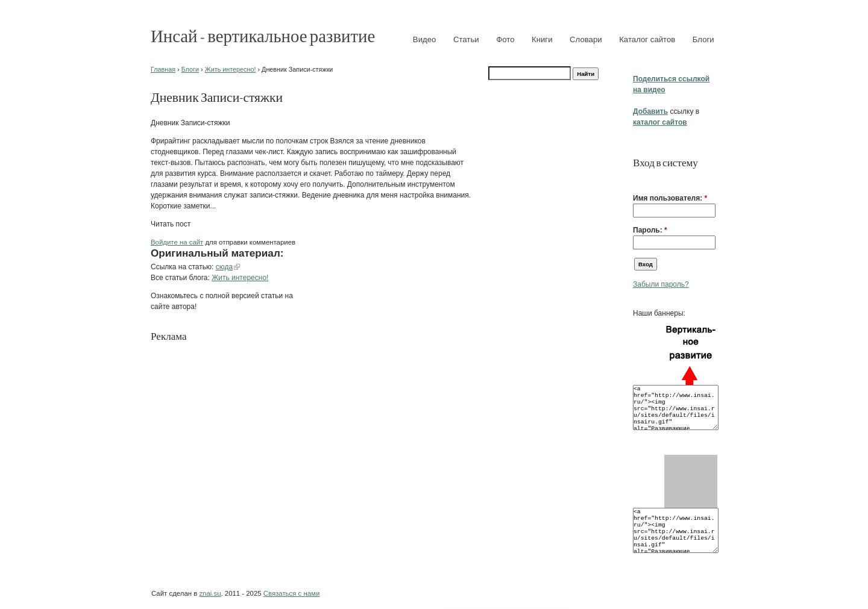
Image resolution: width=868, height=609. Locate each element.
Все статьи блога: (181, 278)
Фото (505, 39)
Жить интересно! (231, 69)
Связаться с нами (291, 593)
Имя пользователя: (670, 198)
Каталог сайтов (647, 39)
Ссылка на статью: (183, 267)
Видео (425, 39)
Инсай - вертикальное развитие (263, 35)
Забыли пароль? (661, 284)
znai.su (210, 593)
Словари (586, 39)
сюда (224, 267)
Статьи (466, 39)
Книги (542, 39)
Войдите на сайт (177, 242)
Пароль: (650, 230)
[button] (638, 180)
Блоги (703, 39)
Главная (163, 69)
